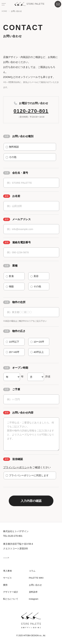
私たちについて (11, 599)
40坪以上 (37, 352)
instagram (34, 599)
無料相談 (12, 147)
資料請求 (33, 592)
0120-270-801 (31, 111)
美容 (34, 276)
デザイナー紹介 (11, 592)
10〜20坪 (37, 342)
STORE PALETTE (29, 4)
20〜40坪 (13, 352)
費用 (5, 585)
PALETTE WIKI (36, 578)
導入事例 (7, 571)
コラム (32, 571)
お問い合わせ (57, 3)
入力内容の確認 (31, 501)
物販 (10, 286)
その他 (11, 157)
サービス (7, 578)
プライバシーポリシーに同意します (27, 475)
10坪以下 (12, 342)
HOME (4, 11)
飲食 (10, 276)
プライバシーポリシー (16, 467)
